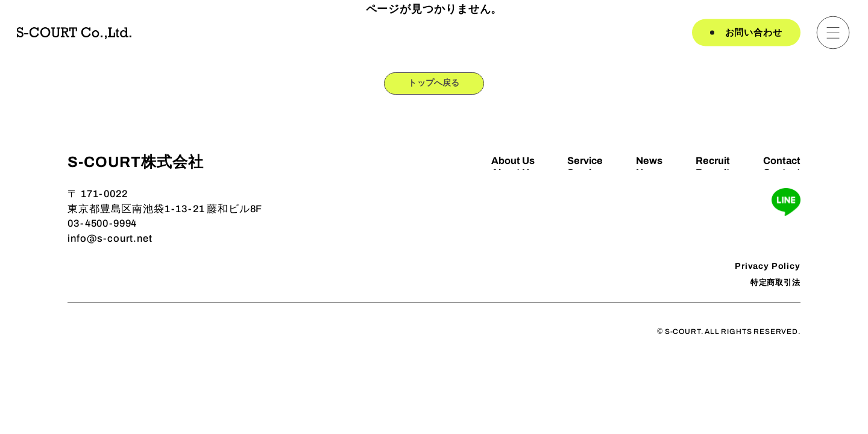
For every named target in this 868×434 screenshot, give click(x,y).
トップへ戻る (434, 85)
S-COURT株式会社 (135, 168)
